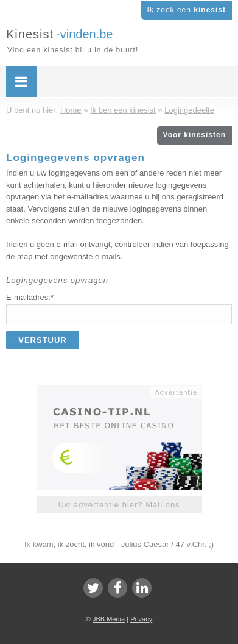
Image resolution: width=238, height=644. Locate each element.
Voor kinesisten (194, 135)
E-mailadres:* (30, 297)
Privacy (141, 619)
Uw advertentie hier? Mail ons (119, 505)
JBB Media (109, 619)
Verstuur (43, 340)
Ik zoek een (187, 10)
